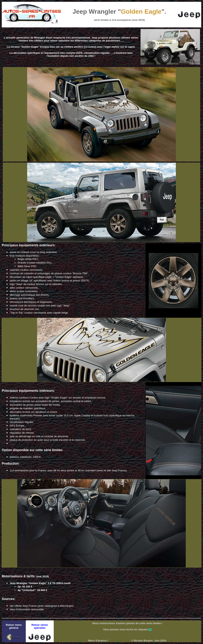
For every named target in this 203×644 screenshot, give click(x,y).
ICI (150, 629)
